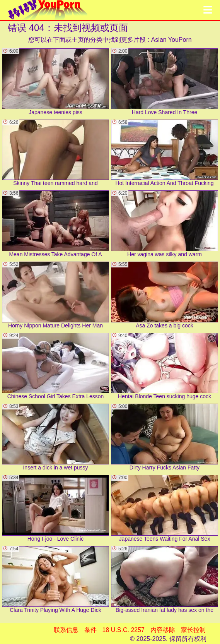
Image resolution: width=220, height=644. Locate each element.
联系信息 (66, 630)
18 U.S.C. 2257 (124, 630)
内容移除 (163, 630)
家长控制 (193, 630)
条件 (90, 630)
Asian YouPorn (171, 40)
